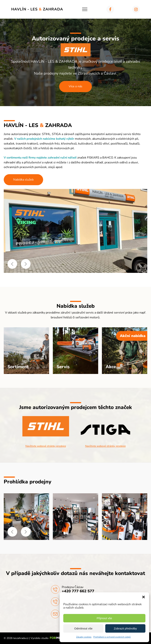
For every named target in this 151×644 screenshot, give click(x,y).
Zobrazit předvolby (125, 628)
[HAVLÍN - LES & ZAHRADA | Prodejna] (26, 539)
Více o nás (75, 86)
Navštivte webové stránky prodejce (46, 446)
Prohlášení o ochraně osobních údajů (112, 637)
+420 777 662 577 (78, 591)
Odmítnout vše (83, 628)
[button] (144, 597)
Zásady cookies (84, 637)
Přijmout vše (104, 618)
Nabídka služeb (23, 180)
